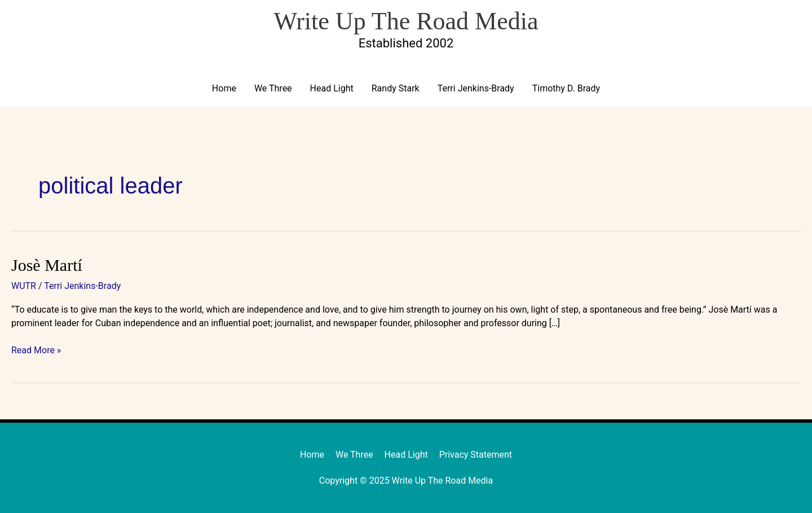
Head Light (332, 88)
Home (224, 88)
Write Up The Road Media (406, 21)
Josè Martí (47, 265)
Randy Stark (396, 88)
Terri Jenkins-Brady (476, 88)
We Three (273, 88)
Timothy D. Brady (566, 88)
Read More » (36, 350)
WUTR (24, 286)
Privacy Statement (476, 455)
